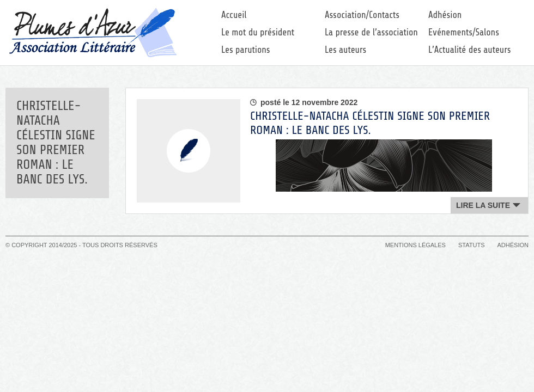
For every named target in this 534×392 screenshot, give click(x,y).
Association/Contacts (362, 15)
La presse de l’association (371, 32)
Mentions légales (415, 245)
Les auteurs (345, 50)
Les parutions (246, 50)
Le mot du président (258, 32)
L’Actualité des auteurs (470, 50)
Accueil (234, 15)
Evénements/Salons (464, 32)
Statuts (471, 245)
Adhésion (445, 15)
